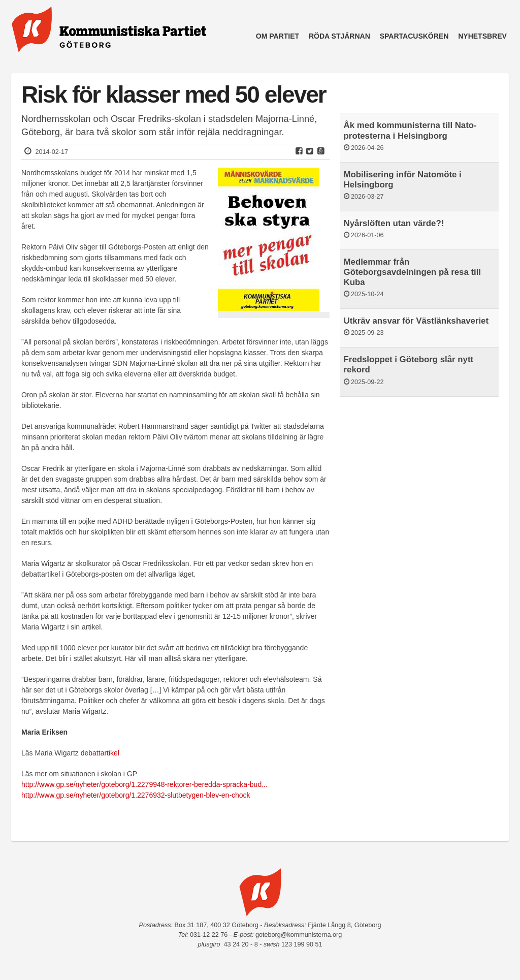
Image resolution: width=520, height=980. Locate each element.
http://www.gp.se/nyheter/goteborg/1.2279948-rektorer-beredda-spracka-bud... (144, 784)
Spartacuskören (414, 36)
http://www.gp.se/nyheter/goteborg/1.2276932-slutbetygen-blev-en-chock (136, 795)
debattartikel (100, 753)
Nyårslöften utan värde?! (394, 223)
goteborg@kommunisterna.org (299, 935)
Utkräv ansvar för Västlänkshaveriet (416, 321)
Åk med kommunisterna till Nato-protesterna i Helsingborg (410, 130)
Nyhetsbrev (482, 36)
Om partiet (278, 36)
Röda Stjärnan (339, 36)
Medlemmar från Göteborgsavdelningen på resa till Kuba (412, 272)
